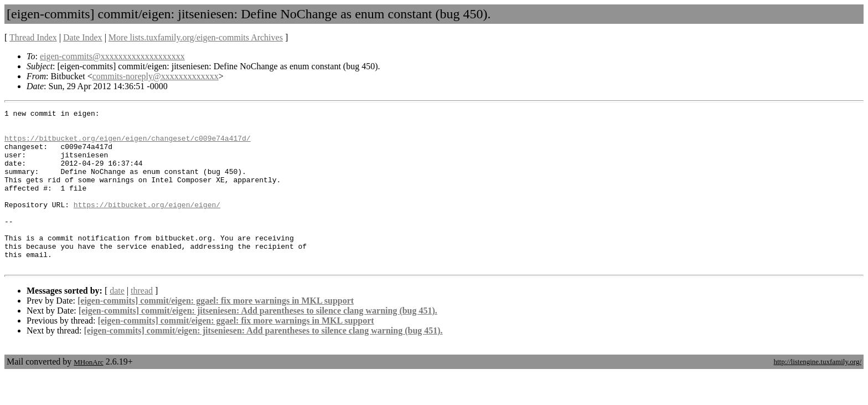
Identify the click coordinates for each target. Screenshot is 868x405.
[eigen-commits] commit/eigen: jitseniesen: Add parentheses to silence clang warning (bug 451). (258, 342)
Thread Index (33, 37)
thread (142, 322)
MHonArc (88, 394)
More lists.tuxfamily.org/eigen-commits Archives (196, 37)
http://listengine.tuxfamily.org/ (817, 393)
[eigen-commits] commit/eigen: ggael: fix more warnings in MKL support (216, 332)
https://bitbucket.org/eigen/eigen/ (147, 224)
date (117, 322)
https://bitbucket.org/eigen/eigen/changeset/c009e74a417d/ (128, 145)
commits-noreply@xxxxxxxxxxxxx (156, 76)
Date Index (83, 37)
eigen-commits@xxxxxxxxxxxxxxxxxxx (112, 56)
